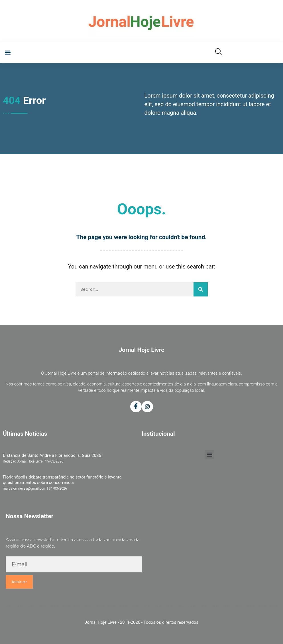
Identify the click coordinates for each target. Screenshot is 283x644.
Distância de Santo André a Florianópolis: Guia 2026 (52, 455)
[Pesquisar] (201, 289)
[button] (8, 53)
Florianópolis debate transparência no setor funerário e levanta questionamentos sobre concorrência (62, 480)
